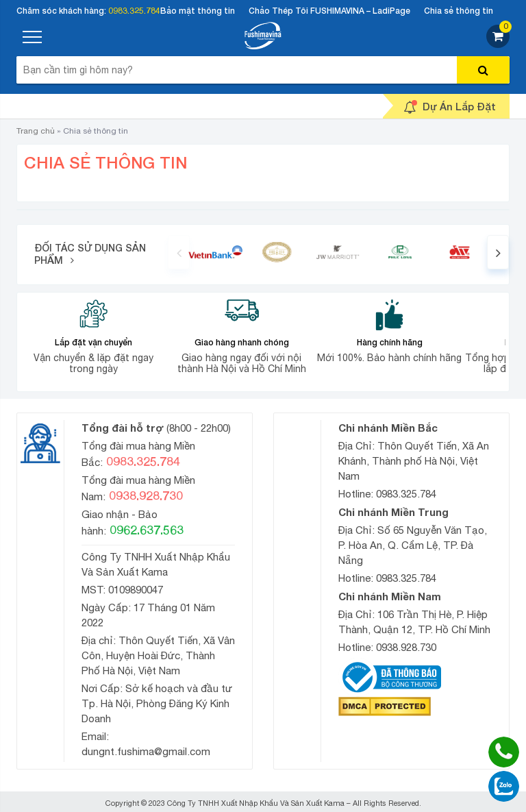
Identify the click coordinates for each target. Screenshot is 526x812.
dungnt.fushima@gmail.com (146, 751)
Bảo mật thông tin (198, 11)
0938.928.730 (406, 647)
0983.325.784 (134, 11)
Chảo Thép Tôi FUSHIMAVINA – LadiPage (329, 11)
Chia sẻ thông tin (459, 11)
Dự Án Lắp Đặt (450, 107)
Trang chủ (36, 131)
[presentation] (179, 252)
